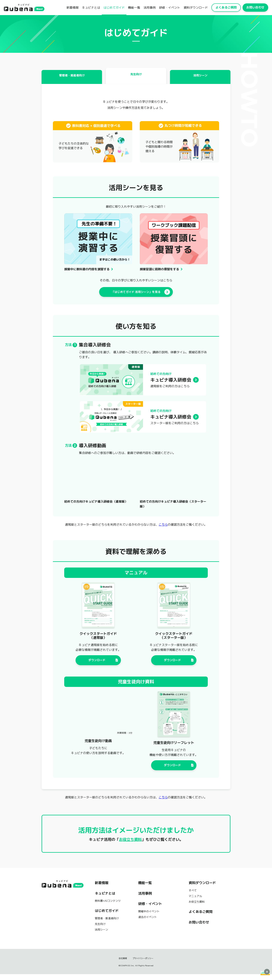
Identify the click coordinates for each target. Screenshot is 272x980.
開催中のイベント (149, 917)
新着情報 (73, 8)
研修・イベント (170, 8)
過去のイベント (148, 922)
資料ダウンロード (196, 8)
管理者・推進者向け (72, 79)
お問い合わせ (255, 7)
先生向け (136, 77)
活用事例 (150, 8)
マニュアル (195, 902)
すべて (193, 896)
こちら (163, 528)
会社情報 (122, 964)
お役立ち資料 (130, 845)
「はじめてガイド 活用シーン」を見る (140, 295)
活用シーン (200, 79)
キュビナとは (91, 8)
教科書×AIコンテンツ (108, 906)
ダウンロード (104, 664)
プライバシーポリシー (143, 964)
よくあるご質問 (226, 7)
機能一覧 (134, 8)
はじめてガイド (114, 8)
